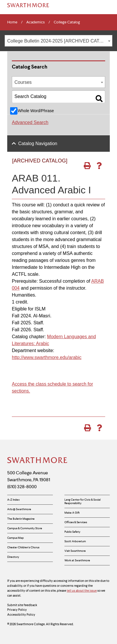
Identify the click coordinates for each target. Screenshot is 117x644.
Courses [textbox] (23, 82)
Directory (13, 557)
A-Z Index (13, 500)
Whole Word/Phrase (36, 111)
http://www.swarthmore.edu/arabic (47, 357)
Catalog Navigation (38, 144)
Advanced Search (30, 122)
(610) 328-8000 (22, 487)
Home (12, 22)
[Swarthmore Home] (38, 461)
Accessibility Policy (21, 615)
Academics (36, 22)
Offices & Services (76, 522)
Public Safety (72, 532)
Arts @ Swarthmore (19, 509)
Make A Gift (72, 513)
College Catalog (67, 22)
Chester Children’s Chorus (23, 547)
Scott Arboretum (75, 541)
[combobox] (58, 41)
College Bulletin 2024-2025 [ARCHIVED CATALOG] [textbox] (60, 41)
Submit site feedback (22, 605)
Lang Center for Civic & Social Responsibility (82, 501)
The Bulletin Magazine (21, 519)
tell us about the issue (82, 591)
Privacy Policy (17, 610)
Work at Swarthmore (77, 560)
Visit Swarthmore (75, 551)
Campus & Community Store (25, 528)
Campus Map (15, 538)
